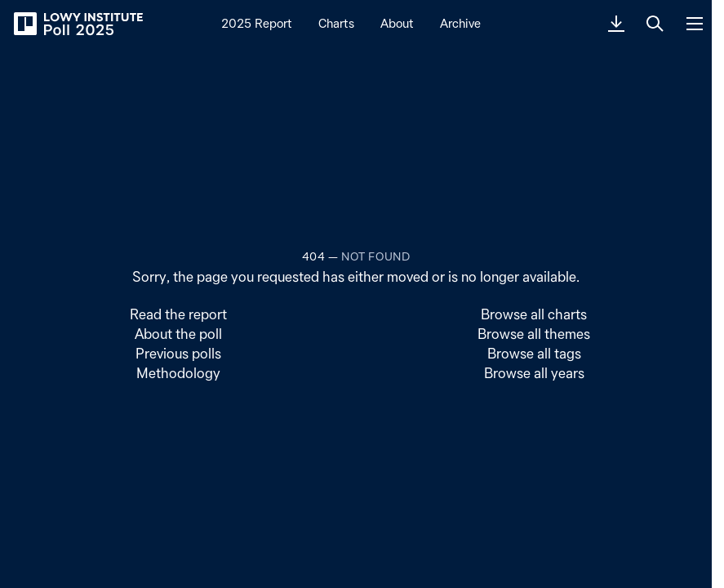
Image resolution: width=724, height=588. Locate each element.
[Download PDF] (616, 24)
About (397, 23)
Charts (336, 23)
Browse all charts (534, 314)
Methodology (178, 373)
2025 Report (257, 23)
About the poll (178, 334)
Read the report (178, 314)
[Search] (655, 24)
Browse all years (534, 373)
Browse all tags (534, 353)
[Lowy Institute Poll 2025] (78, 24)
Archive (460, 23)
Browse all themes (534, 334)
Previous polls (178, 353)
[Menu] (695, 24)
